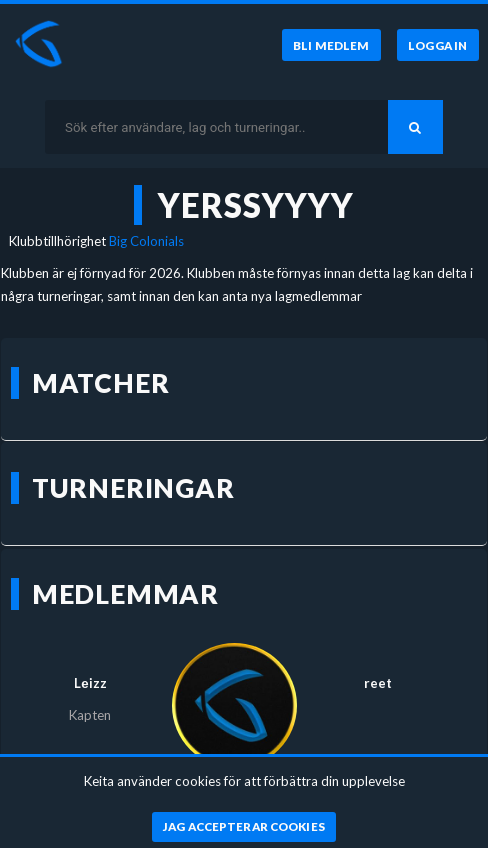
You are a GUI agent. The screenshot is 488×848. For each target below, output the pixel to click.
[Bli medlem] (331, 45)
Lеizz (90, 683)
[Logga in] (438, 45)
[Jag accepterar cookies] (244, 827)
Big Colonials (146, 241)
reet (378, 683)
